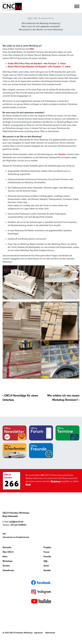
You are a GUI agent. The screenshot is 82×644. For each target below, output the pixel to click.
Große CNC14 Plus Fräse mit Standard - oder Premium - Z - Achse (37, 63)
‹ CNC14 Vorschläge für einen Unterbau (21, 398)
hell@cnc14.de (16, 522)
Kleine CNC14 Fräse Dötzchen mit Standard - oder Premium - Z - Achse (39, 67)
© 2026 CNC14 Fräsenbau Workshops (18, 633)
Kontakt (47, 570)
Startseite (7, 547)
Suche (46, 566)
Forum (47, 552)
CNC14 (30, 18)
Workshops (56, 481)
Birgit (28, 485)
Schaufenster (8, 570)
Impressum (38, 633)
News (5, 557)
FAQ (35, 18)
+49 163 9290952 (18, 525)
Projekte (47, 547)
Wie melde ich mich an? (46, 18)
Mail (32, 49)
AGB (4, 534)
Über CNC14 (8, 552)
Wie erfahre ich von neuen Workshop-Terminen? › (63, 398)
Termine (62, 154)
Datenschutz (50, 633)
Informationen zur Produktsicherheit (16, 537)
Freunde (47, 557)
